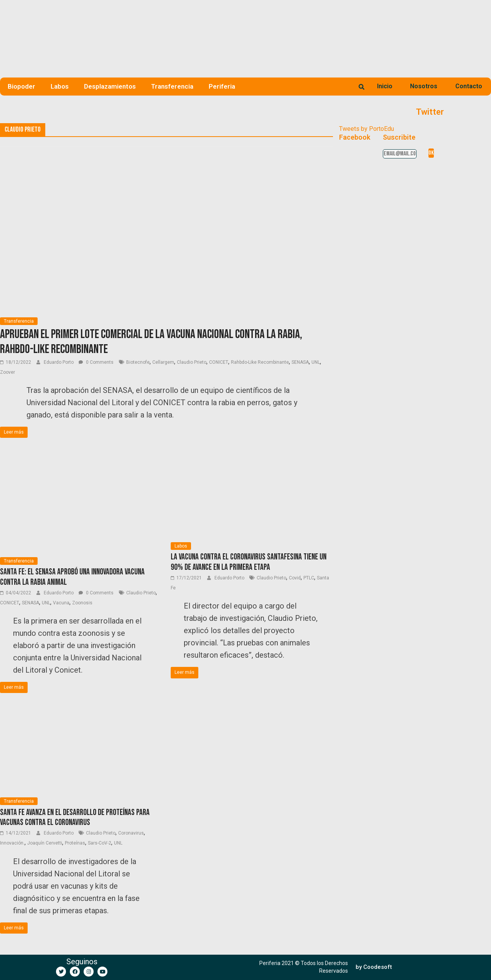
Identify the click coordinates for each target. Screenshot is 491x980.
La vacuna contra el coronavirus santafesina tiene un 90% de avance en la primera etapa (249, 562)
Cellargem (163, 362)
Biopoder (21, 86)
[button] (374, 967)
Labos (60, 86)
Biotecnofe (138, 362)
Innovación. (12, 843)
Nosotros (424, 86)
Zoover (7, 372)
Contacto (469, 86)
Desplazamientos (110, 86)
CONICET (219, 362)
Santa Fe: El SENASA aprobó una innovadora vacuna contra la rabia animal (72, 577)
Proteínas (75, 843)
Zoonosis (82, 603)
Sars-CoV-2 (100, 843)
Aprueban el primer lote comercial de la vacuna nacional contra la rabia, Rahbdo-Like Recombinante (151, 342)
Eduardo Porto (59, 362)
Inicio (385, 86)
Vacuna (61, 603)
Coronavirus (131, 833)
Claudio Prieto (192, 362)
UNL (316, 362)
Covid (295, 578)
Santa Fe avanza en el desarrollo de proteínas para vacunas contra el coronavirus (75, 817)
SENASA (300, 362)
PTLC (309, 578)
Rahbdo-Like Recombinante (260, 362)
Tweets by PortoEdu (367, 129)
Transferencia (172, 86)
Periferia (222, 86)
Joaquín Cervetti (45, 843)
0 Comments (96, 362)
